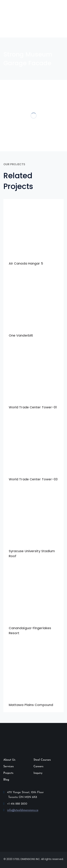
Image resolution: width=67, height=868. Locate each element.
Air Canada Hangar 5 (26, 263)
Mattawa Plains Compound (31, 705)
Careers (39, 767)
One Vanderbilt (21, 335)
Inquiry (38, 773)
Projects (8, 773)
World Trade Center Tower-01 (33, 407)
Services (9, 767)
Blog (6, 780)
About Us (9, 760)
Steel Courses (42, 760)
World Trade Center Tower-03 (33, 479)
